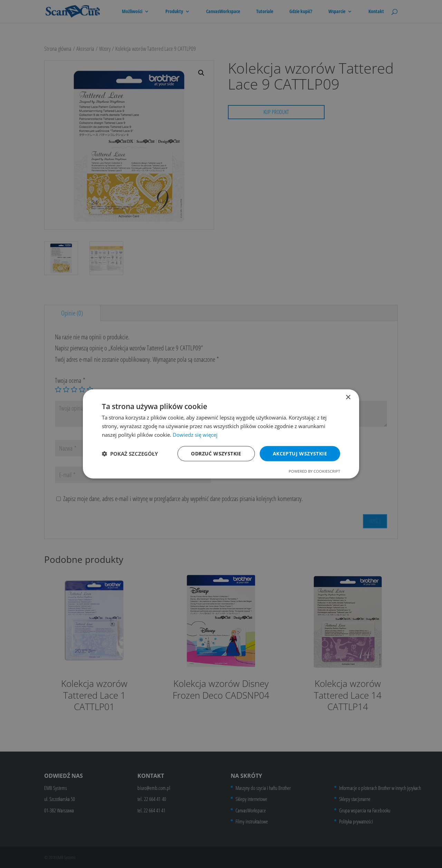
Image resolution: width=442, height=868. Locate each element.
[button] (130, 454)
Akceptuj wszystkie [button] (300, 453)
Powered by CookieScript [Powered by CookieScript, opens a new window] (314, 471)
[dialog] (221, 434)
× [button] (348, 398)
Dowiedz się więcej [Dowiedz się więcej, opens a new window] (195, 435)
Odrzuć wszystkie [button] (216, 453)
